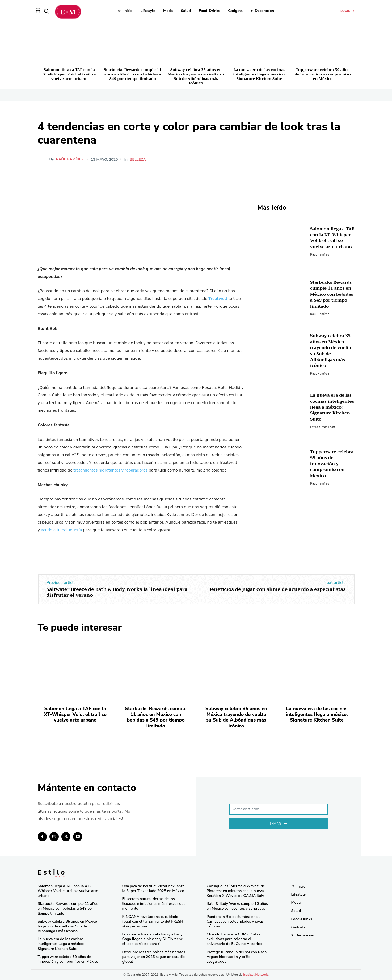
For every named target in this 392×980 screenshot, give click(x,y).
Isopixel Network (256, 975)
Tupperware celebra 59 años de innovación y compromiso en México (323, 74)
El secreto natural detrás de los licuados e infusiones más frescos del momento (153, 904)
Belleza (139, 160)
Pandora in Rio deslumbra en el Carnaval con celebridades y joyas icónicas (235, 921)
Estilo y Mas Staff (323, 427)
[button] (46, 11)
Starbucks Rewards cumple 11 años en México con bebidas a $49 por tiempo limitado (133, 74)
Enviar (278, 823)
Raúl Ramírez (70, 159)
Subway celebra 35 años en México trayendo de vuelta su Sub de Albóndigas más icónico (196, 76)
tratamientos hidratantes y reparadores (110, 470)
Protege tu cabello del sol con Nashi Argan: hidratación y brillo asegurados (237, 957)
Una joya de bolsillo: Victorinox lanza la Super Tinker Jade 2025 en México (153, 888)
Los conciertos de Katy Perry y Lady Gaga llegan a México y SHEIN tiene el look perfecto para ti (153, 939)
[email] (279, 809)
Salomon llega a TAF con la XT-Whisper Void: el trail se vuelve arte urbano (69, 74)
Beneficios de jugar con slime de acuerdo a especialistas (277, 589)
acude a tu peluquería (61, 530)
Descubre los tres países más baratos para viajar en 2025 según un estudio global (154, 957)
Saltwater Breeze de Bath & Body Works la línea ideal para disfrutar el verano (117, 592)
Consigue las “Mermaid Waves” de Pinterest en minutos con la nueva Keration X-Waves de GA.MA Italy (236, 891)
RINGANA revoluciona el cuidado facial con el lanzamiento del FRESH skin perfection (153, 921)
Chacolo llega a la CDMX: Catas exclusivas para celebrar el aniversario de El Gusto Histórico (234, 939)
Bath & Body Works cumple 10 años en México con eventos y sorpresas (237, 906)
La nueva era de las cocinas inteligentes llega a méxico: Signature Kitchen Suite (259, 74)
